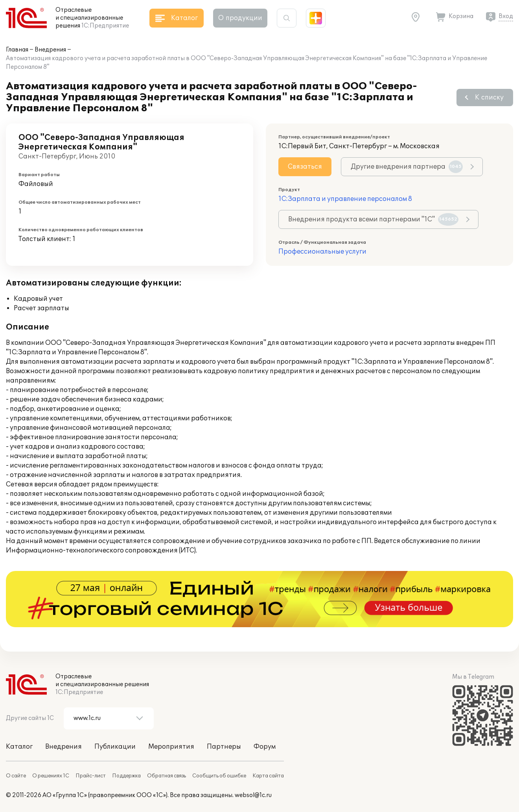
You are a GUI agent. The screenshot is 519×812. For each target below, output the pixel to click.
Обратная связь (167, 776)
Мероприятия (171, 747)
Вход (506, 16)
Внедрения (50, 50)
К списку (489, 98)
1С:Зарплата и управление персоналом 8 (345, 199)
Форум (265, 747)
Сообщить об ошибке (219, 776)
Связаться (305, 167)
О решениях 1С (51, 776)
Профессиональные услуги (322, 252)
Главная (17, 50)
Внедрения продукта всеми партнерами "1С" (373, 219)
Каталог (19, 747)
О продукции (240, 18)
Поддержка (126, 776)
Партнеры (224, 747)
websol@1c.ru (253, 795)
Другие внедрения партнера (407, 167)
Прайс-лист (91, 776)
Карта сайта (268, 776)
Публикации (115, 747)
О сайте (16, 776)
